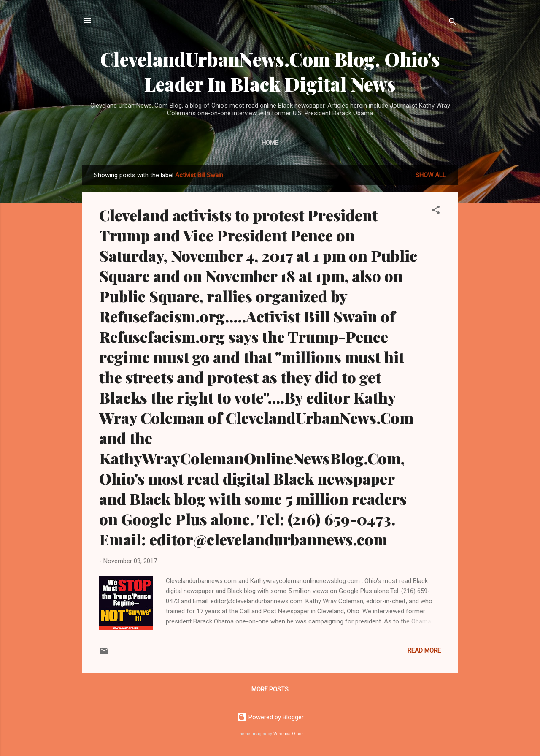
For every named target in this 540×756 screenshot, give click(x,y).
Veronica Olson (289, 734)
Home (270, 143)
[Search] (453, 23)
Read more (424, 650)
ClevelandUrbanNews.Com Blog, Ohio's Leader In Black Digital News (270, 71)
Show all (431, 175)
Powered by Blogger (270, 717)
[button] (436, 211)
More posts (270, 689)
